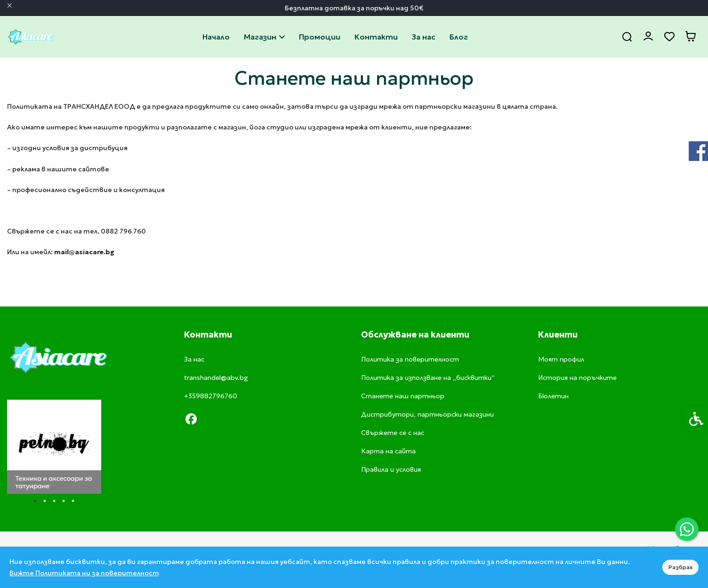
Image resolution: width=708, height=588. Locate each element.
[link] (687, 529)
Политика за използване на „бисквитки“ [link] (428, 378)
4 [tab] (64, 501)
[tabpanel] (54, 447)
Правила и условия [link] (391, 469)
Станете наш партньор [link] (403, 396)
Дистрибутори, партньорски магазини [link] (427, 414)
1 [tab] (35, 501)
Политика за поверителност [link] (410, 359)
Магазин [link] (264, 37)
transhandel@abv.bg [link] (216, 378)
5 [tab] (73, 501)
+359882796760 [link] (211, 396)
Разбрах (680, 567)
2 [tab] (45, 501)
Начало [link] (216, 37)
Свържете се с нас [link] (376, 37)
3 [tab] (54, 501)
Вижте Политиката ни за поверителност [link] (84, 573)
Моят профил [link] (561, 359)
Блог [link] (459, 37)
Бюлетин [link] (553, 396)
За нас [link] (424, 37)
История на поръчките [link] (577, 378)
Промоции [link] (320, 37)
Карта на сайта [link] (388, 451)
